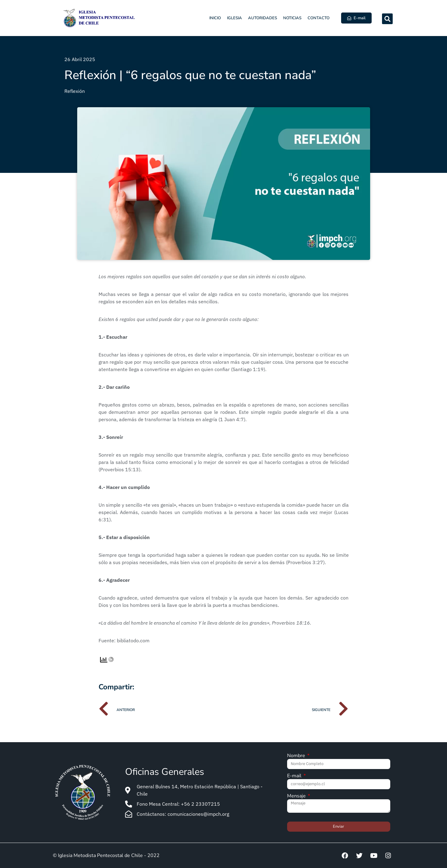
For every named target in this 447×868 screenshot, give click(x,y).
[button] (387, 19)
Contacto (319, 18)
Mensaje (297, 796)
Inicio (215, 18)
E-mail (295, 776)
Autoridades (263, 18)
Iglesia (234, 18)
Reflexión (75, 91)
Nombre (297, 756)
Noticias (292, 18)
